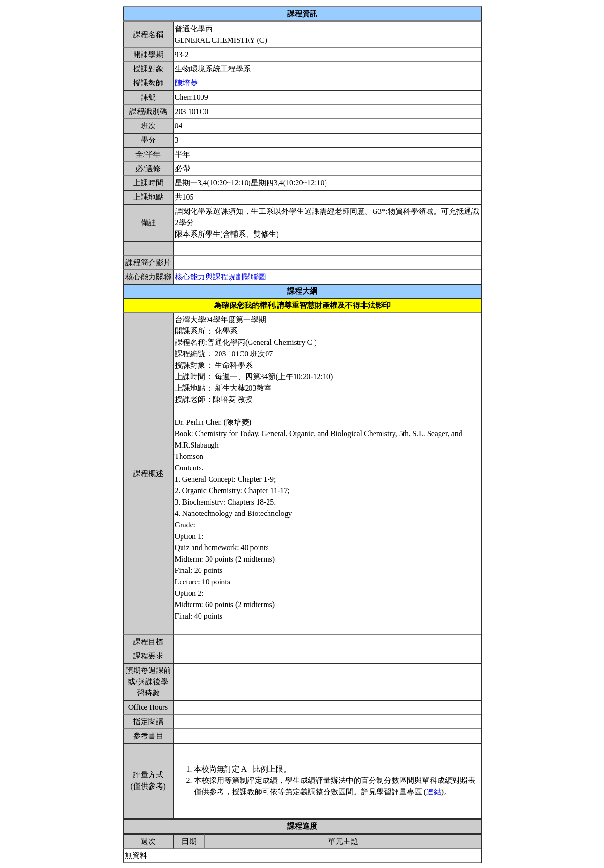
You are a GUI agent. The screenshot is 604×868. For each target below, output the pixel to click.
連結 (434, 792)
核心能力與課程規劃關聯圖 (221, 277)
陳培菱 (186, 83)
